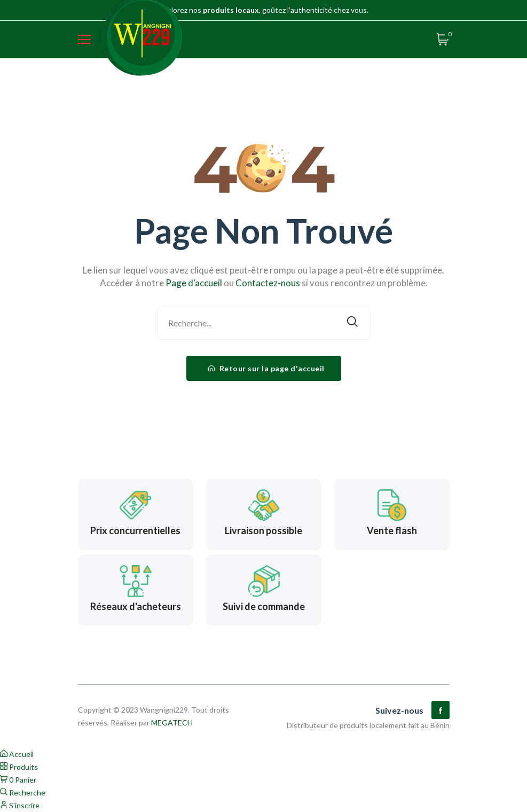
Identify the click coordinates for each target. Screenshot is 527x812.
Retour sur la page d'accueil (266, 368)
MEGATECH (172, 723)
